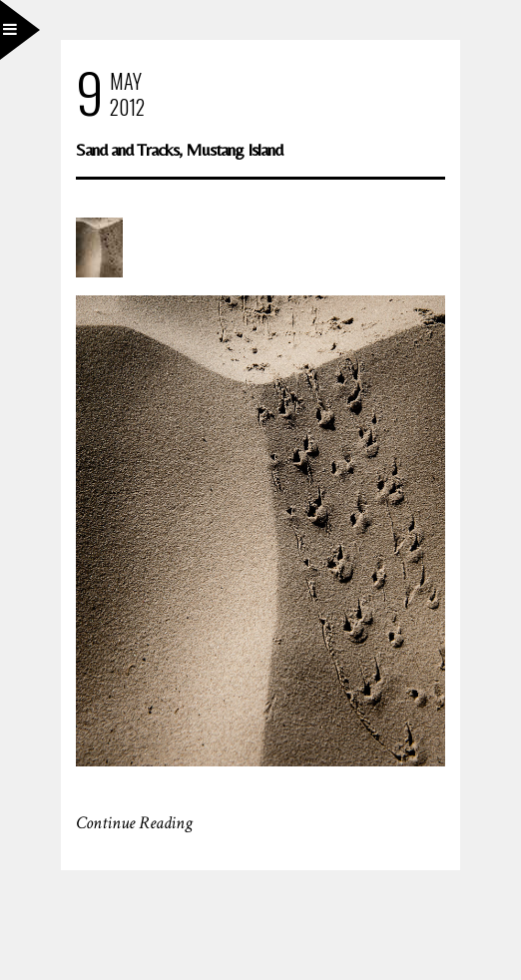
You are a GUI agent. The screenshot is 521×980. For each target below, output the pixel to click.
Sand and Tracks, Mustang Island (179, 149)
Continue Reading (134, 823)
